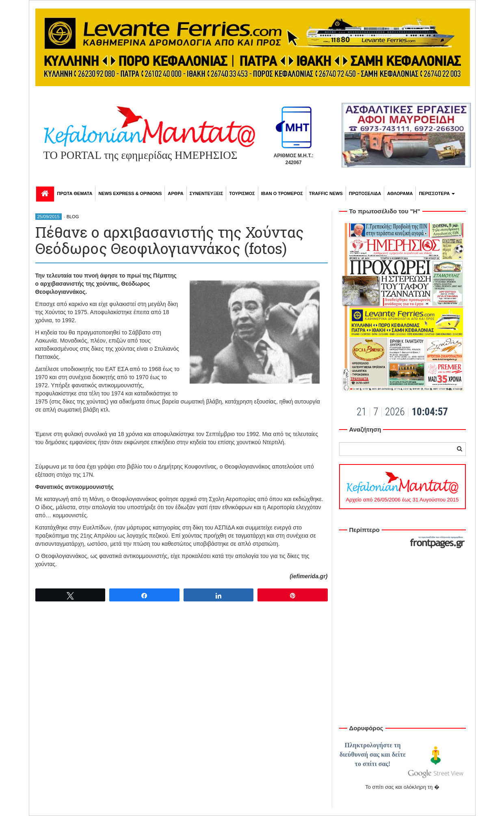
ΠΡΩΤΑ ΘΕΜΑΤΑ (75, 193)
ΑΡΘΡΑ (175, 193)
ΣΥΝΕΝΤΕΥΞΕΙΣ (207, 193)
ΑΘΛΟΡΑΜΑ (400, 193)
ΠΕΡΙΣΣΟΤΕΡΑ (437, 193)
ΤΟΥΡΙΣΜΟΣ (242, 193)
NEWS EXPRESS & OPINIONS (130, 193)
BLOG (73, 217)
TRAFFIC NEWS (326, 193)
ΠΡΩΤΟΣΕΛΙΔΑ (365, 193)
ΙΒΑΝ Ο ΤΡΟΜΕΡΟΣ (282, 193)
